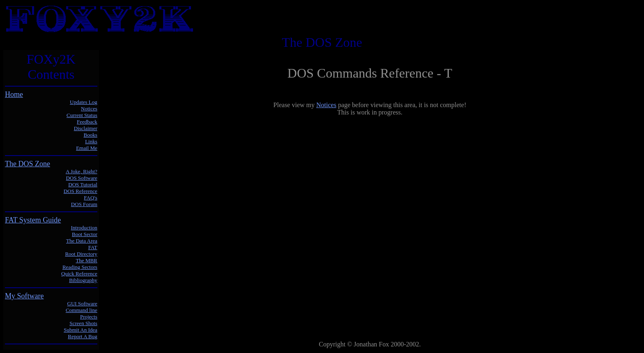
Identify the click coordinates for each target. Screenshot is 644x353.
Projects (89, 317)
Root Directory (81, 254)
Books (91, 135)
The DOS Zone (28, 164)
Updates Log (84, 102)
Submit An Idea (80, 330)
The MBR (86, 260)
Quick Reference (79, 274)
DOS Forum (84, 204)
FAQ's (90, 198)
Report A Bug (83, 336)
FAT (93, 247)
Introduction (84, 228)
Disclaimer (86, 128)
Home (14, 94)
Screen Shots (83, 323)
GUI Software (82, 304)
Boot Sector (85, 234)
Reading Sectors (80, 267)
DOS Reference (80, 191)
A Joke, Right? (82, 171)
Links (91, 141)
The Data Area (82, 241)
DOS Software (82, 178)
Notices (89, 109)
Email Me (87, 148)
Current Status (82, 115)
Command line (82, 310)
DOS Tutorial (83, 185)
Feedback (87, 122)
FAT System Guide (33, 220)
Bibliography (83, 280)
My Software (24, 296)
